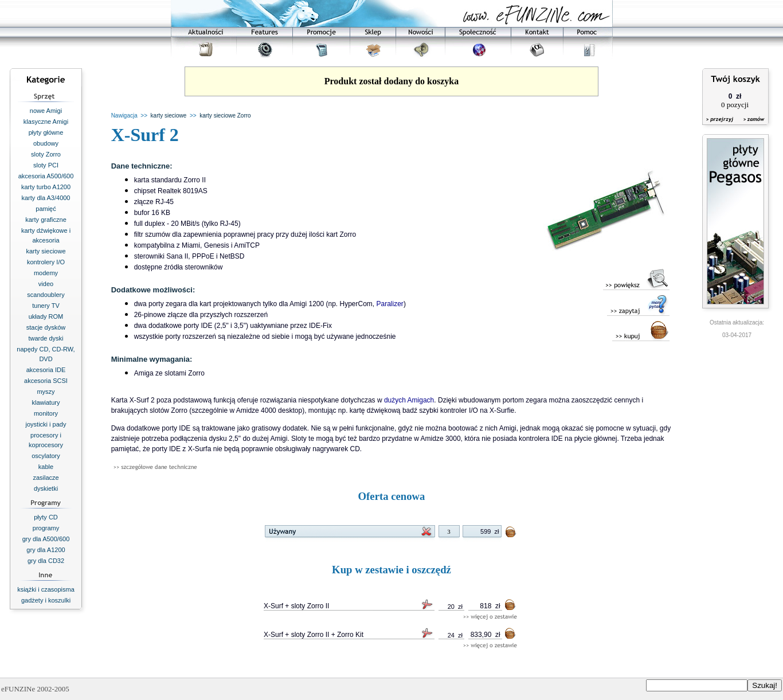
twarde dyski (46, 338)
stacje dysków (46, 327)
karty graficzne (46, 220)
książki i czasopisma (46, 589)
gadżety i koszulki (46, 600)
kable (46, 467)
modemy (46, 273)
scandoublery (46, 295)
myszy (46, 392)
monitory (46, 413)
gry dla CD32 (46, 561)
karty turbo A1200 (46, 187)
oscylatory (46, 456)
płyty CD (46, 517)
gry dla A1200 (46, 550)
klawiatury (46, 402)
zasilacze (46, 478)
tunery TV (46, 306)
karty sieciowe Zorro (225, 116)
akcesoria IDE (46, 370)
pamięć (46, 209)
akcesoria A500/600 (46, 176)
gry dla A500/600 (46, 539)
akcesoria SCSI (46, 381)
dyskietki (46, 488)
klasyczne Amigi (46, 122)
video (46, 284)
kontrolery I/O (46, 262)
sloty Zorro (46, 154)
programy (46, 528)
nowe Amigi (46, 111)
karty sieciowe (46, 251)
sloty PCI (46, 165)
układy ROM (46, 316)
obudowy (46, 143)
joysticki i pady (46, 424)
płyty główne (46, 132)
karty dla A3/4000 (46, 198)
